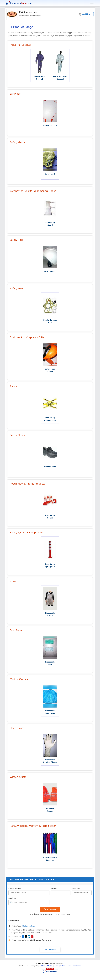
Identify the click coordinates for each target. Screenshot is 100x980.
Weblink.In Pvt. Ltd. (46, 966)
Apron (14, 581)
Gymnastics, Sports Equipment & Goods (33, 191)
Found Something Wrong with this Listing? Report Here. (31, 940)
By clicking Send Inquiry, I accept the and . (50, 914)
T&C (56, 914)
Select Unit (76, 889)
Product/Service (15, 889)
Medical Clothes (19, 679)
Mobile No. (12, 898)
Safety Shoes (17, 435)
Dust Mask (16, 630)
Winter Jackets (18, 777)
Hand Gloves (17, 728)
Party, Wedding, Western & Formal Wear (33, 826)
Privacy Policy (65, 914)
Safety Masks (17, 142)
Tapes (13, 386)
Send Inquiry (50, 909)
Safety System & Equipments (27, 533)
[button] (85, 14)
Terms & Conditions (74, 966)
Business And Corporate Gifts (27, 337)
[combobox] (13, 902)
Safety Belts (17, 288)
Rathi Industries (28, 12)
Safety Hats (16, 240)
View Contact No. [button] (50, 950)
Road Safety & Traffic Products (27, 484)
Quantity (54, 889)
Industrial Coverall (20, 45)
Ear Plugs (15, 94)
